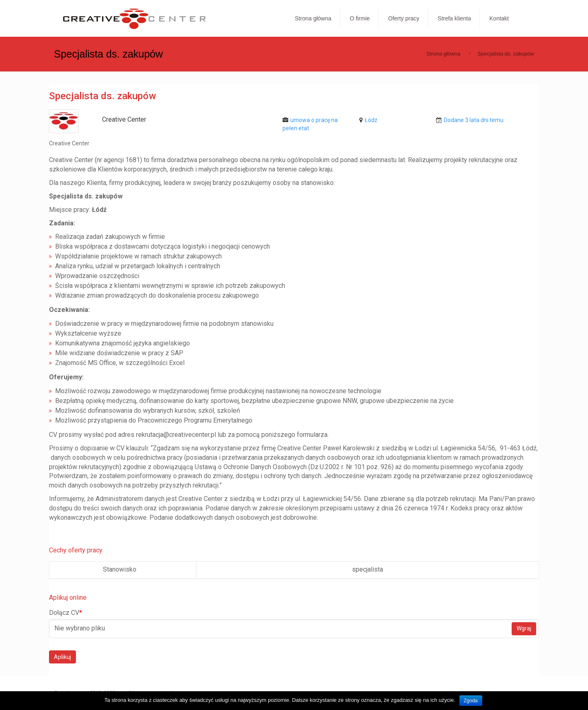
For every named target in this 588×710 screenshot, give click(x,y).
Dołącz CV (66, 613)
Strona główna (443, 54)
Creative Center (124, 119)
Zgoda (471, 701)
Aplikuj (62, 657)
